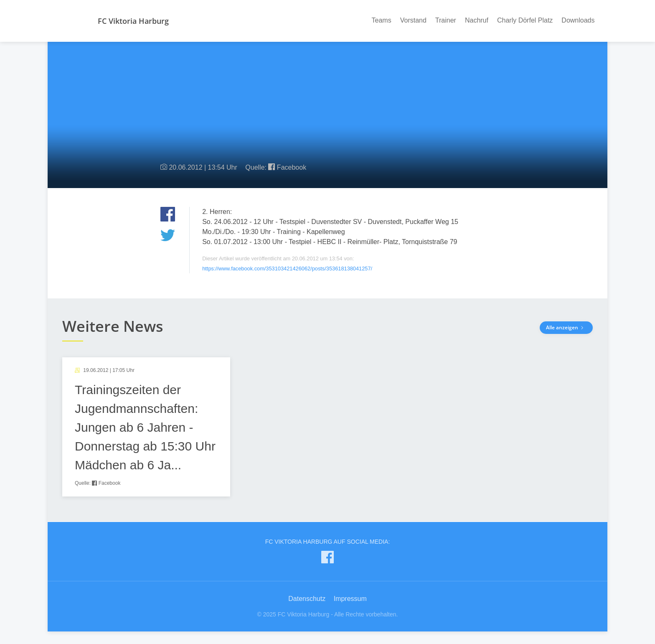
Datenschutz (307, 599)
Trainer (446, 20)
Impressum (350, 599)
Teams (382, 20)
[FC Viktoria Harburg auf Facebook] (327, 559)
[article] (146, 427)
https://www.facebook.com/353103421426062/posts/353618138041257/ (287, 269)
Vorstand (413, 20)
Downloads (578, 20)
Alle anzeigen (566, 327)
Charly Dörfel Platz (525, 20)
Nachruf (477, 20)
